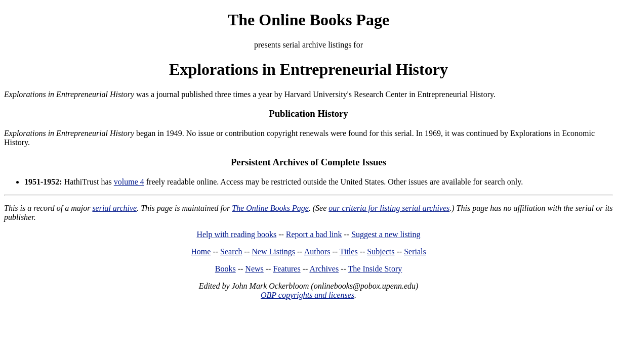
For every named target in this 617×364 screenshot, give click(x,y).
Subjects (381, 252)
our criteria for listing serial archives (389, 208)
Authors (317, 252)
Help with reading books (236, 234)
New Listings (273, 252)
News (254, 269)
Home (201, 252)
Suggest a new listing (386, 234)
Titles (349, 252)
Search (231, 252)
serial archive (114, 208)
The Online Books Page (308, 20)
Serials (415, 252)
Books (225, 269)
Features (286, 269)
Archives (324, 269)
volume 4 (129, 182)
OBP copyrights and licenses (307, 295)
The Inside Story (375, 269)
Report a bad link (314, 234)
